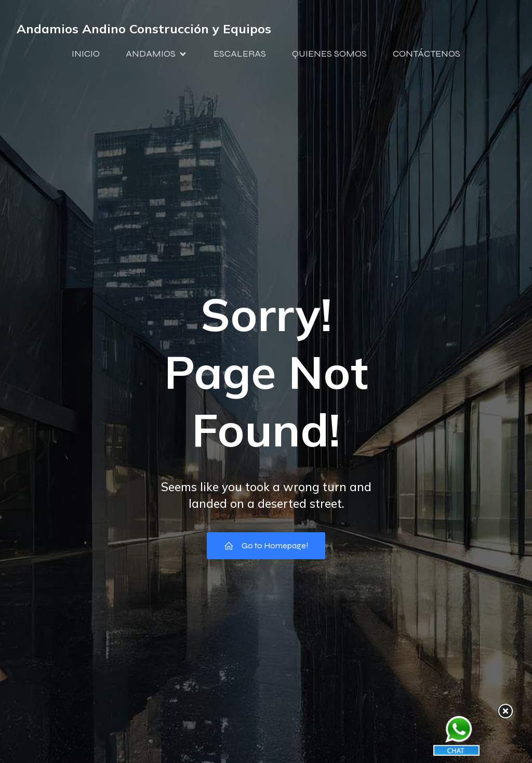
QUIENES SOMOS (329, 54)
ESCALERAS (240, 54)
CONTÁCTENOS (427, 54)
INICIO (86, 54)
